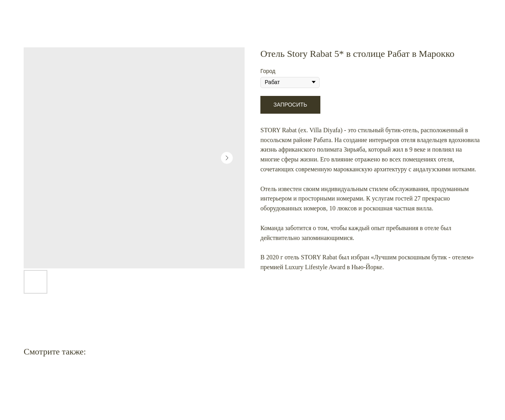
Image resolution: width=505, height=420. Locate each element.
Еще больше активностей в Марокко (62, 12)
